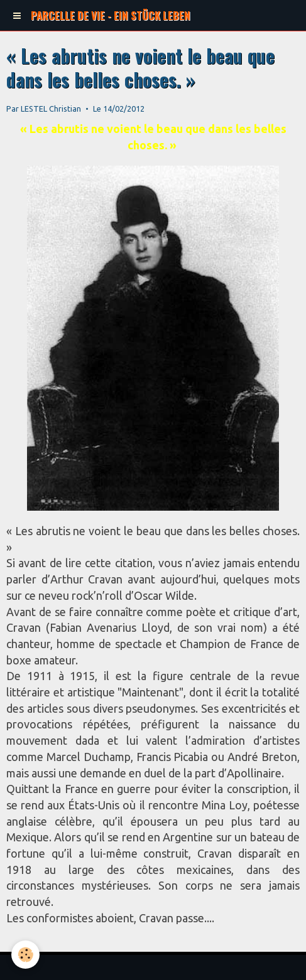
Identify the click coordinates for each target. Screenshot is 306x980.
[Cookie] (25, 955)
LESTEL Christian (51, 109)
